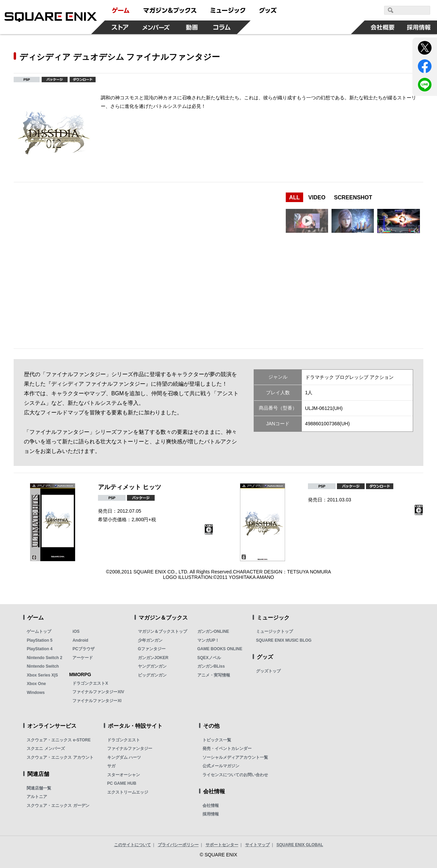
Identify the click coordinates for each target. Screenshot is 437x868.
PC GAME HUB (122, 783)
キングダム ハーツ (124, 757)
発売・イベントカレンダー (227, 749)
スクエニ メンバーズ (46, 749)
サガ (111, 766)
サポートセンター (222, 845)
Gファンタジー (152, 649)
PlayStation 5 (39, 640)
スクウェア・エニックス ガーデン (58, 806)
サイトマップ (257, 845)
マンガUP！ (208, 640)
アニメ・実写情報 (214, 675)
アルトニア (37, 797)
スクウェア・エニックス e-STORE (59, 740)
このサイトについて (132, 845)
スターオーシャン (124, 775)
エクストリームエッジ (128, 792)
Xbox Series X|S (42, 675)
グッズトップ (268, 671)
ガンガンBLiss (211, 666)
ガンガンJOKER (153, 658)
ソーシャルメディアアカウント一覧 (235, 757)
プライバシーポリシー (178, 845)
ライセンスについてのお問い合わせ (235, 775)
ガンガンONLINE (213, 631)
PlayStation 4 (39, 649)
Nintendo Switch (43, 666)
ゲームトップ (39, 631)
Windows (36, 693)
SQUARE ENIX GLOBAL (300, 845)
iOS (76, 631)
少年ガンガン (150, 640)
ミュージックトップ (274, 631)
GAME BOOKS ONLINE (220, 649)
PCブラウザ (83, 649)
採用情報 (211, 814)
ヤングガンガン (152, 666)
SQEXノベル (209, 658)
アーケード (83, 658)
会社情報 (211, 806)
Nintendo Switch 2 (44, 658)
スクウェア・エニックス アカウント (60, 757)
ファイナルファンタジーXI (97, 701)
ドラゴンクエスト (124, 740)
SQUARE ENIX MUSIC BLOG (284, 640)
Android (80, 640)
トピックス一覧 (217, 740)
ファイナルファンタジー (130, 749)
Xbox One (36, 684)
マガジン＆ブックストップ (163, 631)
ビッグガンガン (152, 675)
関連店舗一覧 (39, 788)
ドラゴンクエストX (90, 683)
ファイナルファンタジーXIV (98, 692)
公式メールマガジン (221, 766)
